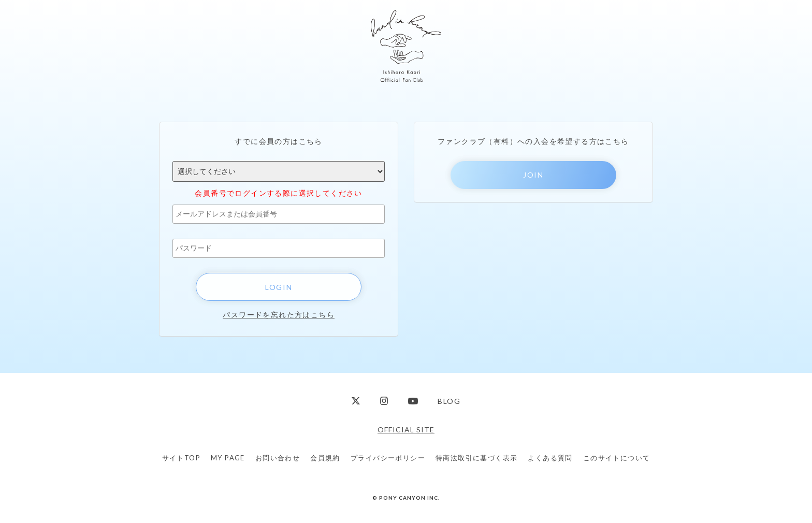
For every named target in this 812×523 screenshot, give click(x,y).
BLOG (449, 401)
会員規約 (325, 458)
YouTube (413, 401)
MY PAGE (228, 458)
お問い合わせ (278, 458)
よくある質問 (550, 458)
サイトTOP (181, 458)
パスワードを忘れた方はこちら (279, 315)
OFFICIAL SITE (406, 430)
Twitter (356, 401)
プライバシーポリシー (388, 458)
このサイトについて (617, 458)
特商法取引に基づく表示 (476, 458)
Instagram (384, 401)
